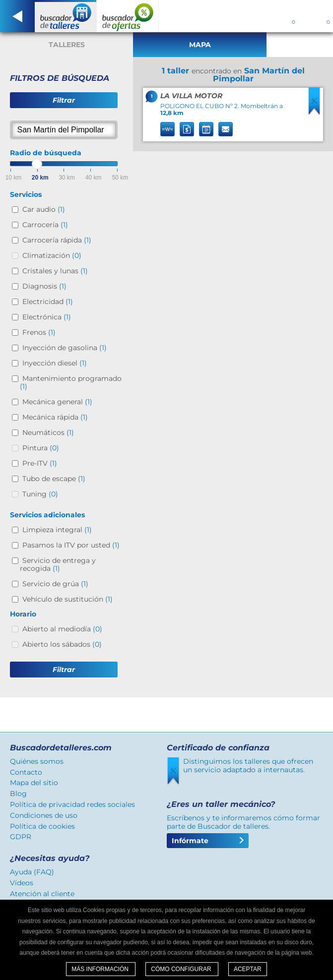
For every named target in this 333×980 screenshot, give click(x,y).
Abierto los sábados (62, 644)
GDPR (21, 837)
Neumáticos (48, 432)
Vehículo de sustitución (67, 599)
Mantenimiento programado (71, 382)
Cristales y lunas (55, 271)
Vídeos (22, 883)
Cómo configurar (182, 969)
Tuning (40, 494)
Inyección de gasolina (65, 348)
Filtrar (64, 100)
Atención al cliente (42, 894)
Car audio (44, 209)
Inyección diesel (55, 363)
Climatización (52, 255)
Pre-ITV (40, 463)
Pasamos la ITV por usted (71, 545)
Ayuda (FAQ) (32, 872)
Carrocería (45, 225)
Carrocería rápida (57, 240)
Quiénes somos (37, 761)
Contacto (26, 772)
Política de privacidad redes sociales (72, 804)
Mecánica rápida (55, 417)
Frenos (39, 332)
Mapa (200, 45)
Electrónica (47, 317)
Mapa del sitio (34, 783)
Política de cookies (42, 826)
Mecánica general (57, 402)
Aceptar (248, 969)
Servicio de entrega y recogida (58, 564)
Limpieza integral (57, 530)
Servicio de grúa (55, 584)
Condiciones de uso (44, 815)
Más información (101, 969)
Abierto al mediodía (62, 629)
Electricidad (48, 302)
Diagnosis (44, 286)
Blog (18, 794)
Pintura (41, 448)
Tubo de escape (54, 479)
